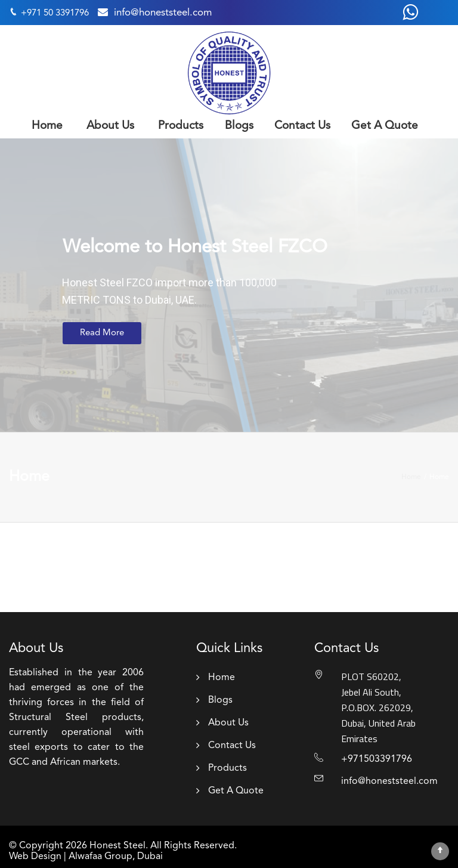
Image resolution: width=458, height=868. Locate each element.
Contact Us (302, 126)
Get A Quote (385, 126)
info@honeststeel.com (163, 13)
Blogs (239, 126)
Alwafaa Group (100, 857)
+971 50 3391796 (55, 13)
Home (47, 126)
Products (181, 126)
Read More (102, 333)
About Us (110, 126)
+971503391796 (377, 759)
